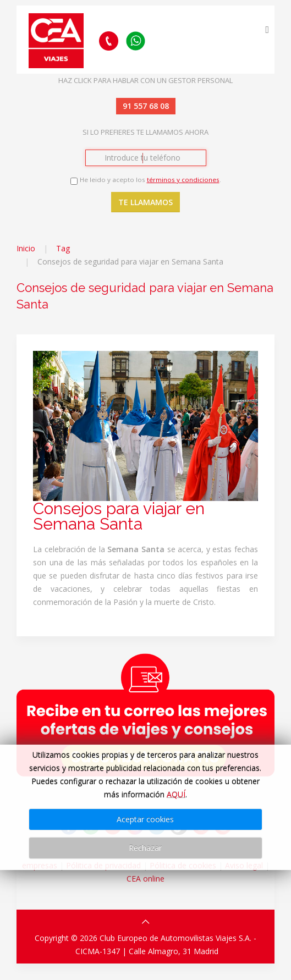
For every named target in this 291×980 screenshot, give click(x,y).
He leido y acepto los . (150, 180)
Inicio (26, 248)
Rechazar (145, 848)
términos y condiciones (183, 180)
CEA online (145, 879)
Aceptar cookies (145, 819)
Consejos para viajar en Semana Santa (119, 516)
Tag (63, 248)
